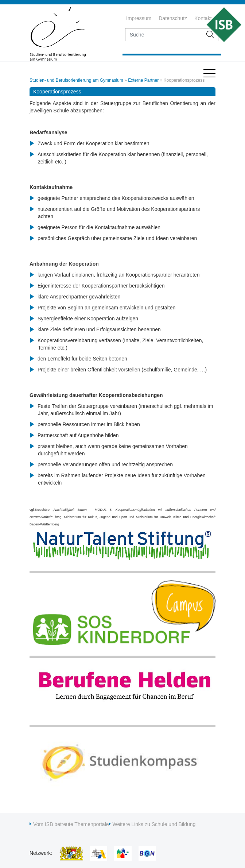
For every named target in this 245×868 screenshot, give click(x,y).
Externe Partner (143, 80)
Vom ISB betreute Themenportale (71, 824)
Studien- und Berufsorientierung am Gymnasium (76, 80)
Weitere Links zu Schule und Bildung (154, 824)
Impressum (139, 18)
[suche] (164, 35)
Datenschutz (173, 18)
